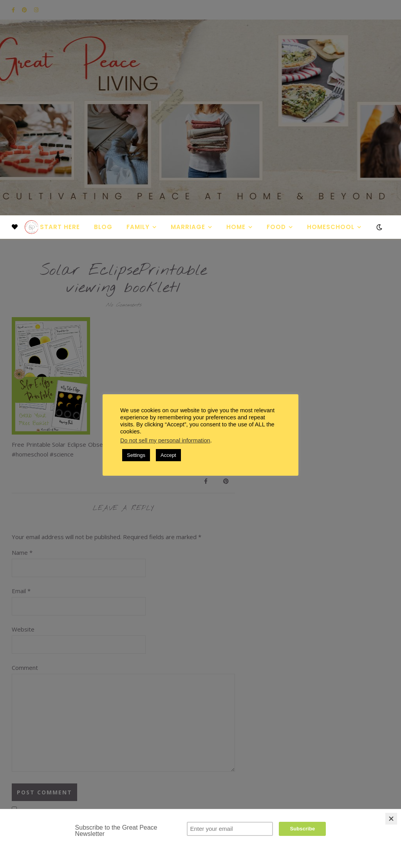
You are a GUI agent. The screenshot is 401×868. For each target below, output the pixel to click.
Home (236, 227)
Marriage (188, 227)
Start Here (60, 227)
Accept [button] (168, 455)
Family (138, 227)
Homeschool (331, 227)
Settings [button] (136, 455)
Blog (103, 227)
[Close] (391, 819)
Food (276, 227)
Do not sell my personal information (165, 440)
